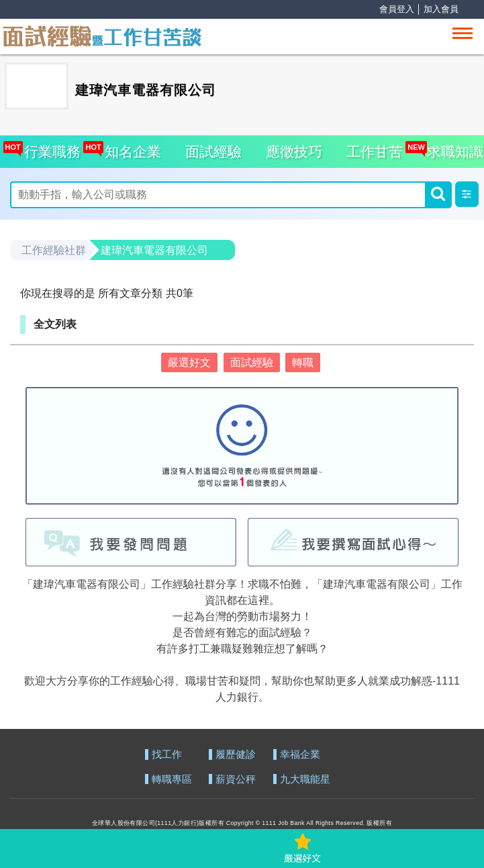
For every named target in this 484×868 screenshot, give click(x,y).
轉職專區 (172, 780)
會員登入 (397, 9)
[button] (467, 194)
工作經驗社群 (54, 250)
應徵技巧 (294, 151)
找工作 (167, 755)
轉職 (303, 362)
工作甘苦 (375, 151)
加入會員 (441, 9)
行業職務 (49, 147)
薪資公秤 (236, 780)
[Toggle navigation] (463, 33)
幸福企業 (300, 755)
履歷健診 (236, 755)
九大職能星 (305, 780)
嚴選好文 (189, 362)
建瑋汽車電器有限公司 (154, 250)
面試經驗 (213, 151)
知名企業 (129, 147)
